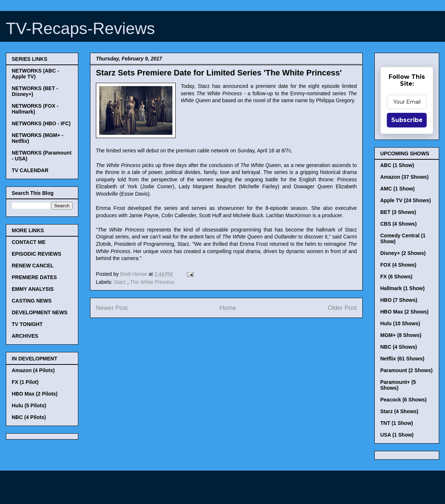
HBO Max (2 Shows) (404, 312)
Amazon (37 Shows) (404, 177)
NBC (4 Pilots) (29, 417)
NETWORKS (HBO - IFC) (41, 123)
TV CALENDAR (30, 170)
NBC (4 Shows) (399, 347)
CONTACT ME (29, 242)
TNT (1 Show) (397, 423)
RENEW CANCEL (33, 266)
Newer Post (112, 308)
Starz (121, 282)
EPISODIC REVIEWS (36, 254)
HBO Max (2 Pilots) (35, 394)
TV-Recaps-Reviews (81, 28)
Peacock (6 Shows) (403, 400)
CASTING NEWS (32, 301)
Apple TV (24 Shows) (405, 200)
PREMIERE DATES (34, 277)
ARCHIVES (25, 336)
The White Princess (152, 282)
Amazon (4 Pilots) (33, 370)
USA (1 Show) (397, 435)
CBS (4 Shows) (399, 224)
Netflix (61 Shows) (402, 359)
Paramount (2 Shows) (406, 370)
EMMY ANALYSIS (33, 289)
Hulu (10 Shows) (400, 323)
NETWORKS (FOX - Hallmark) (35, 109)
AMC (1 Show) (397, 189)
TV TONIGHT (27, 324)
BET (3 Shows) (398, 212)
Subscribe (407, 120)
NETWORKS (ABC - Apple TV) (35, 74)
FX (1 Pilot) (25, 382)
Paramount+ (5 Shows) (398, 385)
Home (228, 308)
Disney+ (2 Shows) (403, 253)
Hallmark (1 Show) (402, 288)
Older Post (342, 308)
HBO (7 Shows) (399, 300)
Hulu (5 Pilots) (29, 405)
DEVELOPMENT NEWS (40, 312)
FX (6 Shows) (396, 277)
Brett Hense (134, 274)
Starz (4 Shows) (399, 411)
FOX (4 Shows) (398, 265)
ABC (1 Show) (397, 165)
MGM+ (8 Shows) (401, 335)
